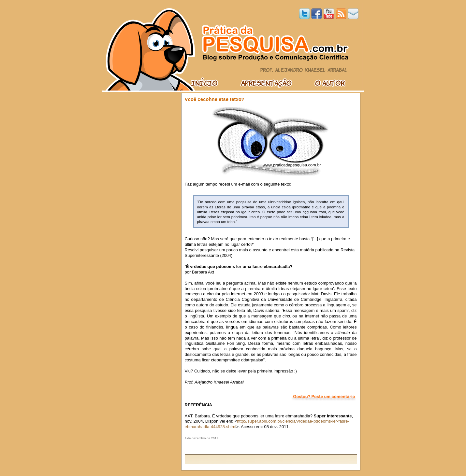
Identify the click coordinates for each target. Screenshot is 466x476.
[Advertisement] (271, 447)
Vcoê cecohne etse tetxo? (215, 99)
